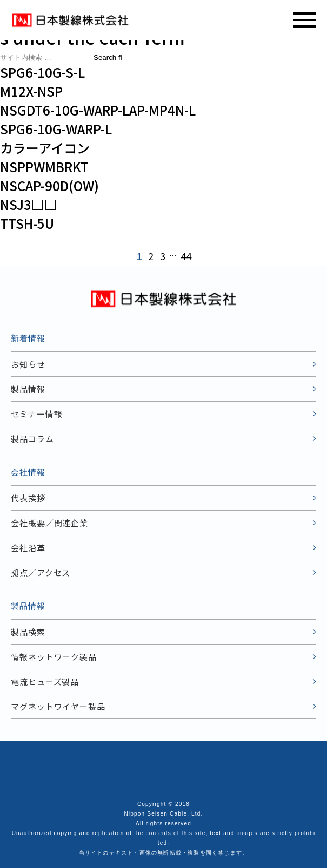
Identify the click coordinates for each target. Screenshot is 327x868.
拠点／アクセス (41, 572)
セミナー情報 (36, 414)
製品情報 (28, 389)
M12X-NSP (31, 91)
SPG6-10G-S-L (42, 72)
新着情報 (28, 338)
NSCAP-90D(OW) (49, 185)
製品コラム (32, 439)
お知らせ (28, 364)
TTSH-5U (27, 223)
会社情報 (28, 472)
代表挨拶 (28, 498)
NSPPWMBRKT (44, 167)
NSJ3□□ (29, 204)
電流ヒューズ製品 (45, 681)
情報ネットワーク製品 (54, 657)
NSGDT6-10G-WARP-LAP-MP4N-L (98, 110)
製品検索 (28, 632)
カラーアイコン (45, 148)
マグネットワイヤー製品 (58, 706)
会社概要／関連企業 (49, 523)
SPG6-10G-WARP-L (56, 129)
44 (186, 256)
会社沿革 (28, 548)
